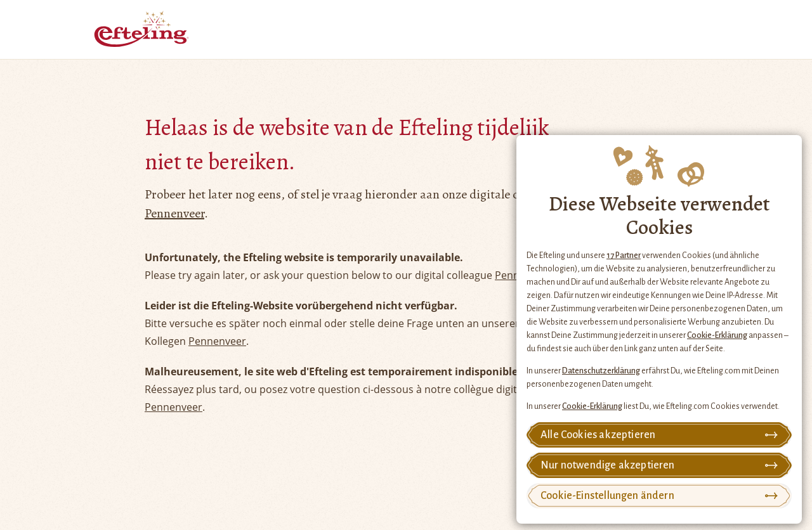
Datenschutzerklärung (601, 371)
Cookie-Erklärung (717, 335)
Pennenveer (174, 213)
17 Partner (624, 255)
